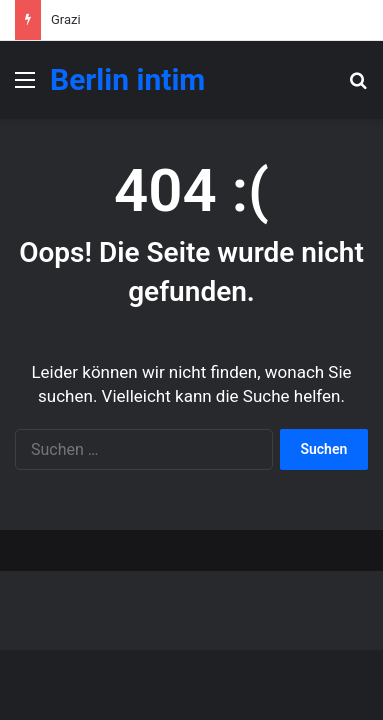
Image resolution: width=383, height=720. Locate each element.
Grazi (66, 19)
